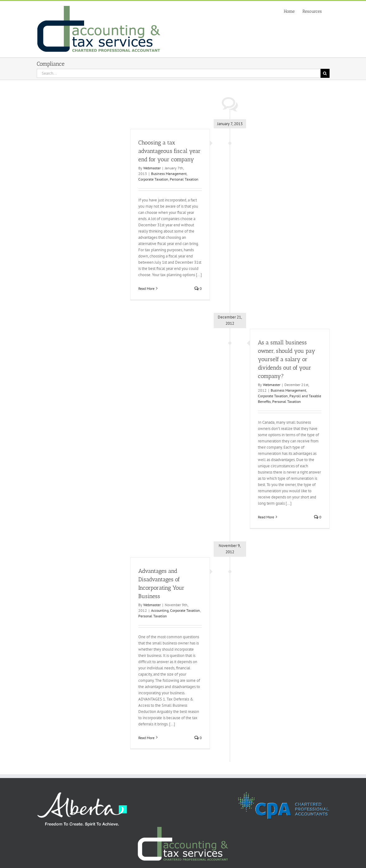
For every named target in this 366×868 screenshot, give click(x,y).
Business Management (169, 174)
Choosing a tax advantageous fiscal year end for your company (169, 151)
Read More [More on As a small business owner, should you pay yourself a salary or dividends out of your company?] (266, 517)
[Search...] (179, 73)
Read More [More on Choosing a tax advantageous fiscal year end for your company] (146, 288)
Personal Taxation (184, 179)
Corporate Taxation (153, 179)
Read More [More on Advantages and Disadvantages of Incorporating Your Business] (146, 738)
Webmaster (152, 168)
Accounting (160, 610)
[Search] (325, 73)
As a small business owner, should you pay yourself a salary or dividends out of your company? (287, 359)
